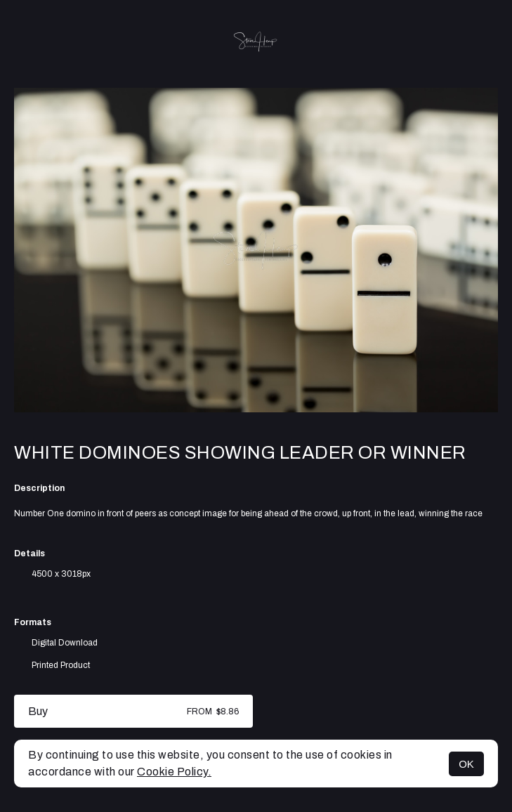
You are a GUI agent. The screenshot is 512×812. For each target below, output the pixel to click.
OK (466, 764)
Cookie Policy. (174, 772)
